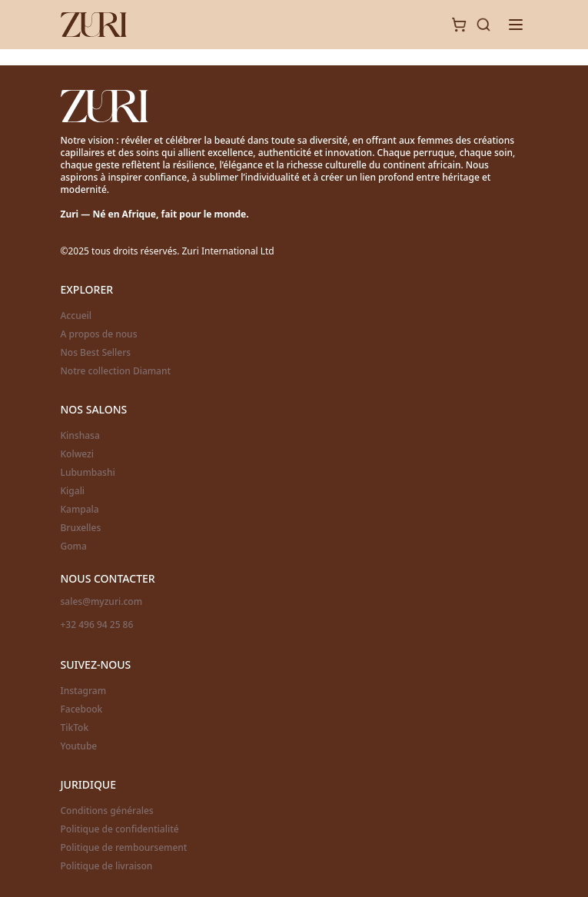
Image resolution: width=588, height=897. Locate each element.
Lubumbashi (88, 473)
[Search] (483, 25)
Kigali (73, 491)
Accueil (76, 316)
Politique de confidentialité (120, 829)
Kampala (80, 510)
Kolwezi (78, 454)
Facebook (82, 709)
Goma (74, 547)
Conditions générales (107, 811)
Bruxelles (81, 528)
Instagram (84, 691)
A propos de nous (99, 334)
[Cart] (459, 25)
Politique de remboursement (124, 848)
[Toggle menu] (516, 25)
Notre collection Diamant (116, 371)
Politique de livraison (107, 866)
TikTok (75, 728)
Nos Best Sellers (96, 353)
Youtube (79, 746)
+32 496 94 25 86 (97, 625)
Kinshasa (80, 436)
